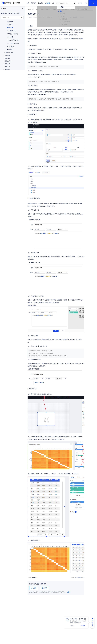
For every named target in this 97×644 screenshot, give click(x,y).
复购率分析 (10, 21)
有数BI (55, 9)
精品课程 (41, 3)
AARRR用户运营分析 (13, 40)
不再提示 (72, 626)
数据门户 (7, 67)
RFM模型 (35, 590)
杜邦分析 (10, 49)
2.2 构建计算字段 (84, 28)
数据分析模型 (66, 9)
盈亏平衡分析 (11, 46)
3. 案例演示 (81, 22)
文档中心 (48, 3)
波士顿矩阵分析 (69, 590)
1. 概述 (79, 17)
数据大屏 (7, 64)
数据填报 (7, 55)
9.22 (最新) (85, 9)
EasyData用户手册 (6, 9)
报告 (59, 9)
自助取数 (7, 70)
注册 (93, 3)
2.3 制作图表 (82, 30)
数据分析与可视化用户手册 (43, 9)
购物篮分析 (10, 28)
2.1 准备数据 (82, 25)
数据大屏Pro (8, 61)
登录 (86, 3)
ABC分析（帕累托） (13, 34)
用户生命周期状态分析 (13, 43)
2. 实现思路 (81, 20)
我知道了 (83, 626)
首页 (28, 3)
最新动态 (34, 3)
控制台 (80, 3)
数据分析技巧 (10, 53)
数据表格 (7, 58)
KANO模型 (10, 37)
